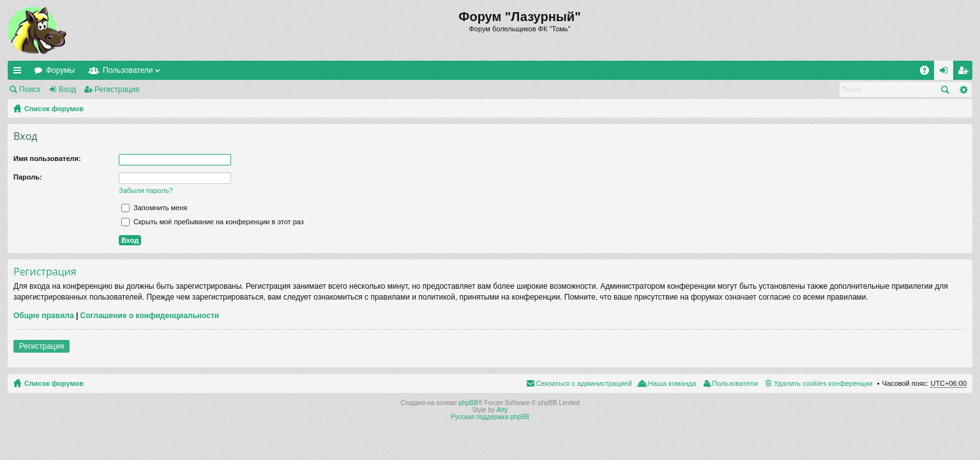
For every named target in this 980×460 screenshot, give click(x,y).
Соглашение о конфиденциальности (150, 316)
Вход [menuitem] (946, 73)
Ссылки (20, 73)
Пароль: (28, 177)
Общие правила (44, 316)
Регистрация (117, 89)
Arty (502, 410)
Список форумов (54, 109)
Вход (67, 89)
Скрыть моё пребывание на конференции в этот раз (213, 222)
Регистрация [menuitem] (965, 73)
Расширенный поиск (963, 89)
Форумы (60, 70)
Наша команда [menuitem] (672, 383)
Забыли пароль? (146, 190)
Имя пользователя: (47, 158)
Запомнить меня (154, 208)
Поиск (30, 89)
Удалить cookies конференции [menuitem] (823, 383)
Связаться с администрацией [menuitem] (584, 383)
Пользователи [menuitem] (735, 383)
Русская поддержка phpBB (490, 417)
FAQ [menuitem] (929, 73)
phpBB (469, 403)
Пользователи (128, 70)
